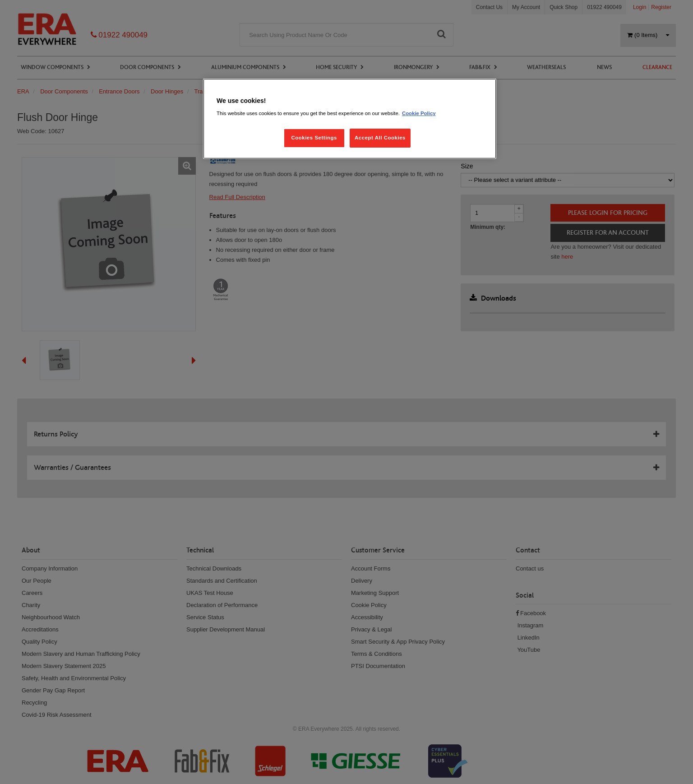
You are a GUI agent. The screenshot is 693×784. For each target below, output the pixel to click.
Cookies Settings (314, 138)
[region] (350, 119)
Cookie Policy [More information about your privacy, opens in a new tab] (419, 113)
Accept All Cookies (380, 138)
